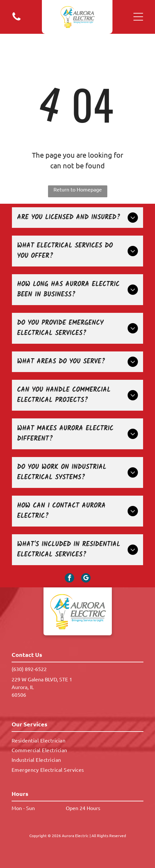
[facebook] (69, 579)
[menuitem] (77, 740)
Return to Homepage (78, 189)
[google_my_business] (86, 579)
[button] (138, 17)
